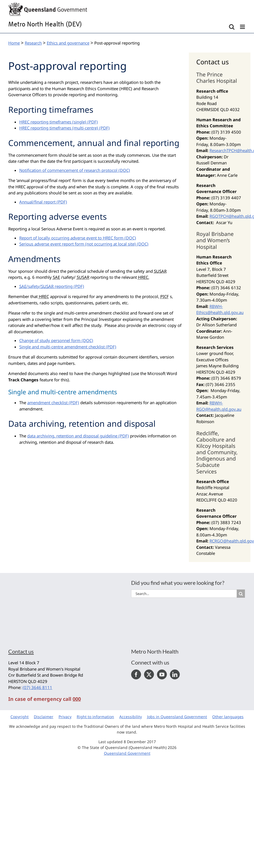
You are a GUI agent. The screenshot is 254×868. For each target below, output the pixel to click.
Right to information (95, 717)
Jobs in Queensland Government (177, 717)
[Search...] (184, 594)
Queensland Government (127, 753)
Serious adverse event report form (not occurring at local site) (78, 244)
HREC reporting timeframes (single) (53, 122)
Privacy (65, 717)
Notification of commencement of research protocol (68, 170)
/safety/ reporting (46, 286)
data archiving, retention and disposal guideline (72, 436)
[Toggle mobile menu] (243, 27)
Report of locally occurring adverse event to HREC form (71, 238)
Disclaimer (44, 717)
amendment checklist (47, 403)
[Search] (241, 594)
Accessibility (131, 717)
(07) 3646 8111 (37, 687)
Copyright (20, 717)
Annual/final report (37, 202)
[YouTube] (162, 674)
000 (77, 699)
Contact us (21, 651)
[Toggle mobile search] (232, 27)
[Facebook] (136, 674)
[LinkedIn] (175, 674)
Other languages (228, 717)
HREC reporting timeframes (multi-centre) (59, 128)
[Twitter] (149, 674)
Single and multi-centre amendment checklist (62, 347)
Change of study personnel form (50, 340)
